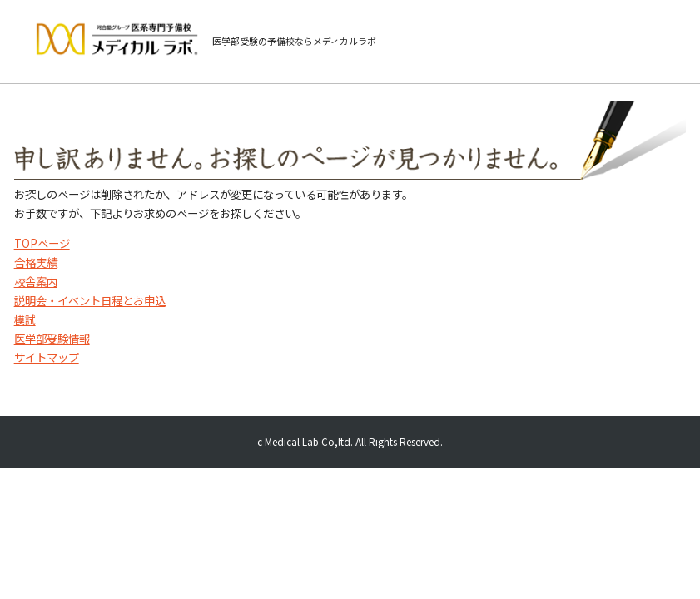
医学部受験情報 (52, 339)
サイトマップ (47, 357)
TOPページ (42, 243)
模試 (25, 319)
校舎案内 (36, 281)
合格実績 (36, 262)
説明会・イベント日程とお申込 (90, 300)
